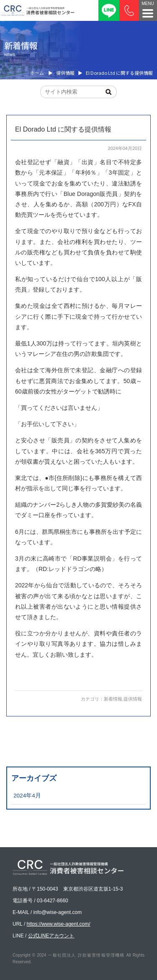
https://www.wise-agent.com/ (59, 924)
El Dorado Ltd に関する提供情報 (63, 129)
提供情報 (133, 699)
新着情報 (113, 699)
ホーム (37, 73)
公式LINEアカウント (51, 936)
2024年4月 (27, 796)
